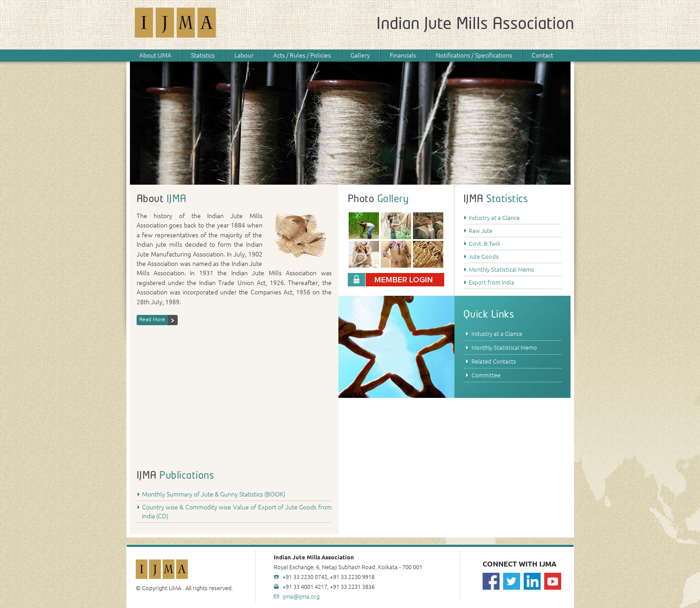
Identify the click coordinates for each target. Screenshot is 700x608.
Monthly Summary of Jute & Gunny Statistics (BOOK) (214, 494)
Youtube (553, 581)
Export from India (492, 282)
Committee (486, 375)
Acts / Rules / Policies (302, 55)
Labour (244, 55)
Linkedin (532, 581)
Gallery (360, 55)
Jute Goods (484, 256)
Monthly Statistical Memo (502, 269)
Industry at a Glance (494, 218)
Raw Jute (481, 231)
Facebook (491, 581)
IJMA (176, 25)
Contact (542, 55)
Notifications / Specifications (474, 55)
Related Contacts (494, 361)
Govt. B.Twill (484, 244)
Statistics (203, 55)
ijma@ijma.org (301, 596)
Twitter (512, 581)
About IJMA (155, 55)
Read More (152, 319)
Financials (403, 55)
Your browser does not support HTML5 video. (234, 392)
